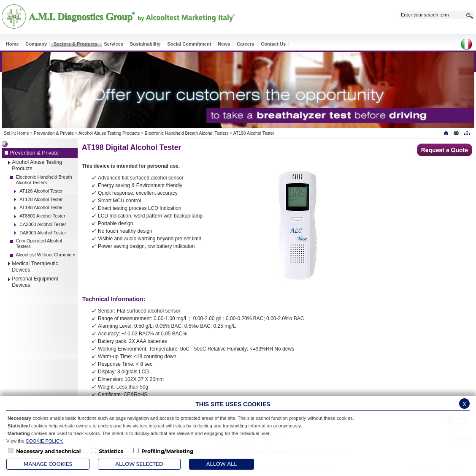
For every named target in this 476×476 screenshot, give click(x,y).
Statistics (111, 451)
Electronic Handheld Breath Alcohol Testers (187, 133)
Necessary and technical (48, 451)
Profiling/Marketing (167, 451)
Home (23, 133)
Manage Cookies (48, 464)
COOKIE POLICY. (45, 441)
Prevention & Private (54, 133)
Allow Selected (139, 464)
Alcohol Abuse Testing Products (109, 133)
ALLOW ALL (222, 464)
